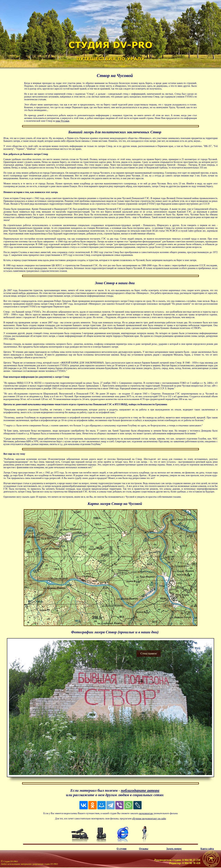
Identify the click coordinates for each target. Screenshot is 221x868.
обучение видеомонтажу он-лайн (149, 819)
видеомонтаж (146, 813)
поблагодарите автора (140, 790)
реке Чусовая (63, 121)
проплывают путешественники (92, 168)
